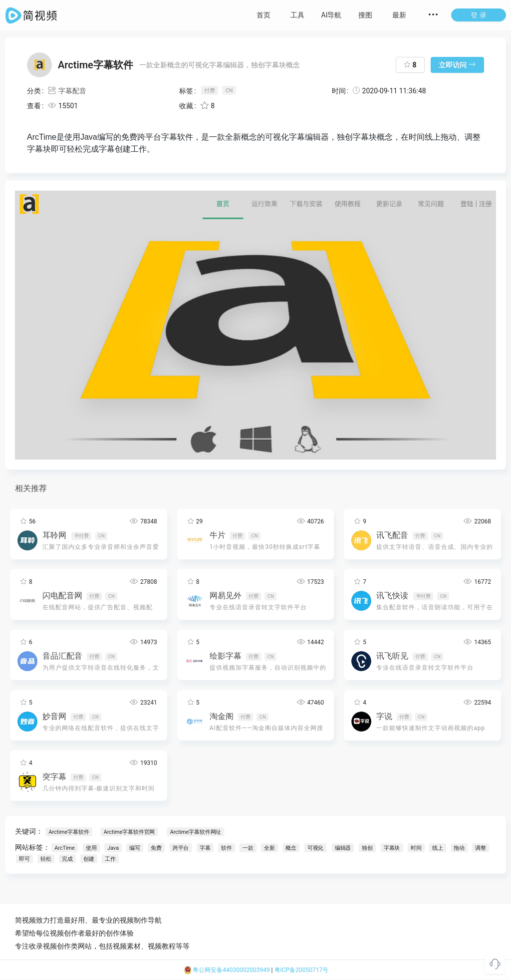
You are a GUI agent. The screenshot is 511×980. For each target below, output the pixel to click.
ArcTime (65, 848)
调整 (481, 848)
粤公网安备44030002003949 (227, 970)
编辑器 (343, 848)
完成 (67, 859)
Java (113, 848)
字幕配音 (67, 91)
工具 (297, 15)
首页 (263, 15)
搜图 (365, 15)
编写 (135, 848)
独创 (368, 848)
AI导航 (332, 15)
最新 (399, 15)
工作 (110, 859)
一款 (249, 848)
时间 (417, 848)
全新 (270, 848)
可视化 (315, 848)
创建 (89, 859)
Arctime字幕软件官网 (129, 832)
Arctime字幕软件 (69, 832)
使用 (91, 848)
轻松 (46, 859)
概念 (291, 848)
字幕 (206, 848)
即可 (24, 859)
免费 (157, 848)
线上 (438, 848)
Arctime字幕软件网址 (195, 832)
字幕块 (392, 848)
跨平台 (181, 848)
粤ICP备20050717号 (302, 970)
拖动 (460, 848)
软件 (227, 848)
